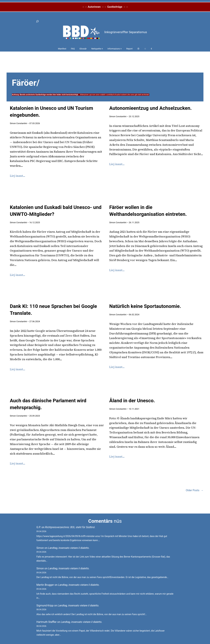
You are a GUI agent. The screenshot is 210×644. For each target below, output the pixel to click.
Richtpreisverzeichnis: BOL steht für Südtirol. (70, 527)
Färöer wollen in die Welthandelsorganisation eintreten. (148, 211)
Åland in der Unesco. (132, 401)
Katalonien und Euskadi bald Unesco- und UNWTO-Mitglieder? (56, 211)
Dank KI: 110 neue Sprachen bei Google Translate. (53, 310)
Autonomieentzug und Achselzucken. (150, 108)
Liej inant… (18, 176)
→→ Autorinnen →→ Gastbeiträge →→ (105, 7)
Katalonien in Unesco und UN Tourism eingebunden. (52, 112)
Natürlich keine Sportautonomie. (145, 306)
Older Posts (195, 490)
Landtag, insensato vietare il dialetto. (69, 548)
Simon (40, 548)
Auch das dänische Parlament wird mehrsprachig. (48, 404)
